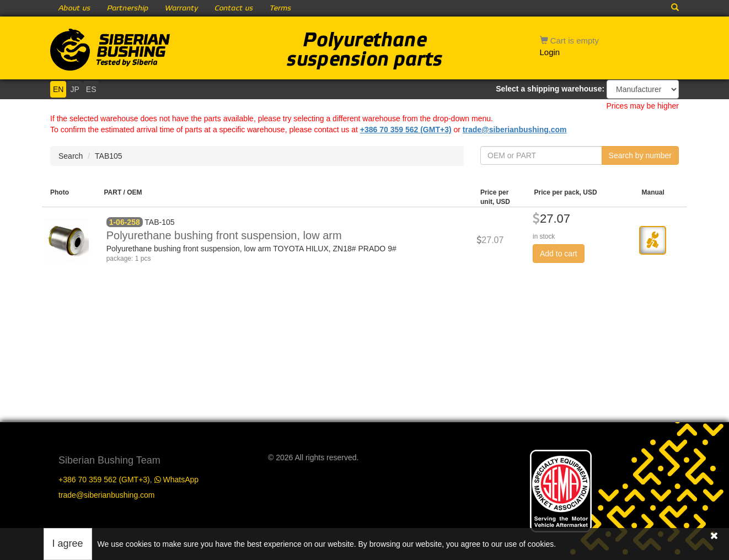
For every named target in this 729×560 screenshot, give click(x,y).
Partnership (128, 8)
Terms (280, 8)
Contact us (234, 8)
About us (74, 8)
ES (91, 89)
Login (550, 52)
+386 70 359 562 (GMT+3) (406, 130)
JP (74, 89)
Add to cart (559, 254)
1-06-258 (125, 222)
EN (58, 89)
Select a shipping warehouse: (550, 89)
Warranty (181, 8)
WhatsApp (176, 480)
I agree (68, 543)
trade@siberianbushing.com (515, 130)
